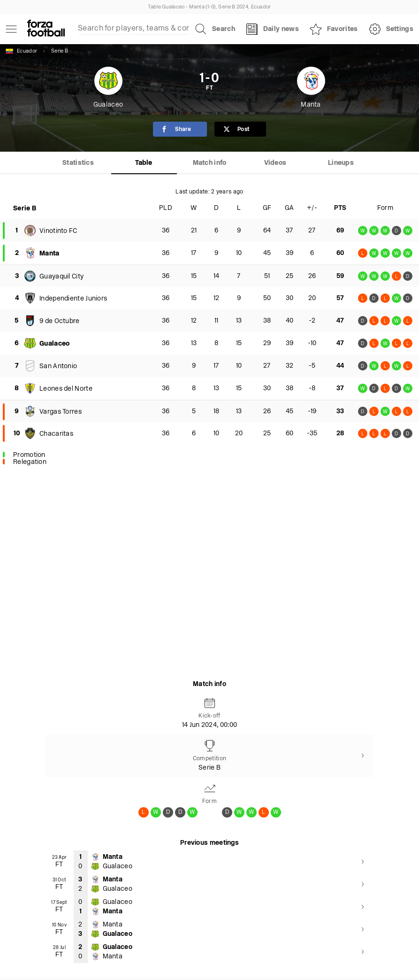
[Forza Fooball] (46, 29)
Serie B (60, 51)
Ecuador (21, 51)
